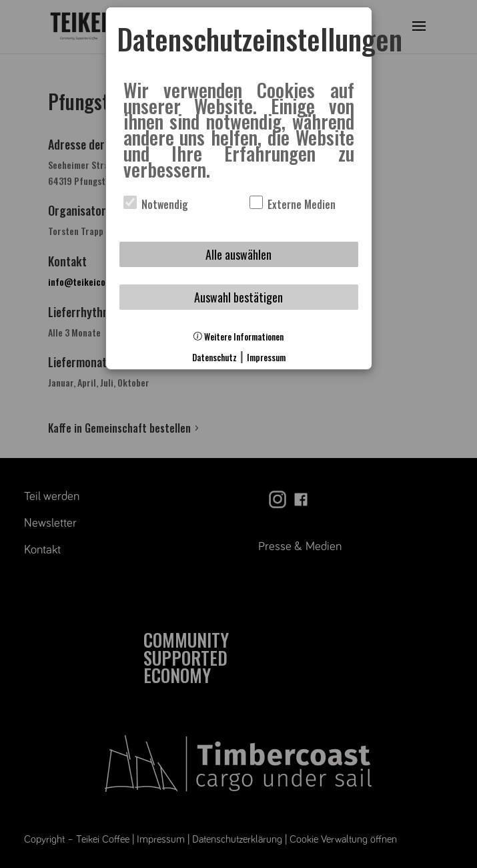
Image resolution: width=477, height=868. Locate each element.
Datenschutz (214, 358)
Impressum (266, 358)
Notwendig (156, 204)
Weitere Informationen (238, 337)
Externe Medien (293, 204)
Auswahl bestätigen (238, 297)
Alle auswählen (238, 254)
